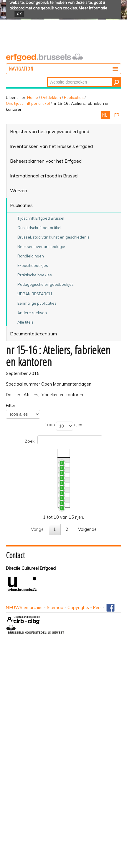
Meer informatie (93, 8)
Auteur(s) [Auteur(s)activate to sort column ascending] (105, 453)
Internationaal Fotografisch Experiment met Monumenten (41, 486)
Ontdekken (51, 97)
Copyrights (78, 826)
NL (105, 115)
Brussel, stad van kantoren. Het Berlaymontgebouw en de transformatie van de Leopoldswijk (42, 629)
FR (117, 115)
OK (19, 14)
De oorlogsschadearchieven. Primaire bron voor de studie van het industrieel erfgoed (41, 514)
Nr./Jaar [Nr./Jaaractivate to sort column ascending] (82, 453)
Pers (97, 826)
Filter (11, 405)
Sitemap (55, 826)
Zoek (47, 77)
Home (33, 97)
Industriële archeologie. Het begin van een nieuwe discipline (42, 600)
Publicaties (74, 97)
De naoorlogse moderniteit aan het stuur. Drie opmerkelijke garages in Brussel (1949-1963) (42, 660)
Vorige (37, 748)
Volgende (87, 748)
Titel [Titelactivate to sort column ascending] (21, 453)
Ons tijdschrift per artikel (28, 103)
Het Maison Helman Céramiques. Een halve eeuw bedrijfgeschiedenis (41, 715)
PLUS (22, 463)
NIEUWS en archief (24, 826)
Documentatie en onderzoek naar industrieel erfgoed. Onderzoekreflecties (36, 575)
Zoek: (63, 440)
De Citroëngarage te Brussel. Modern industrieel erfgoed (37, 692)
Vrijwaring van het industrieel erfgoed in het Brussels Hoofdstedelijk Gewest (41, 546)
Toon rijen (63, 426)
